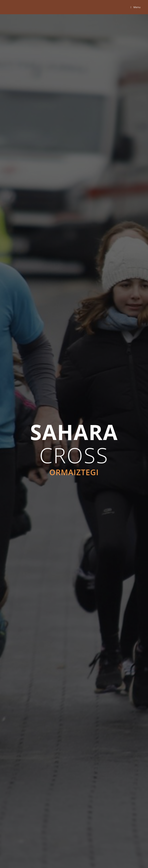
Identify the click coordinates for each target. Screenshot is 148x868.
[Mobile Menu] (136, 7)
